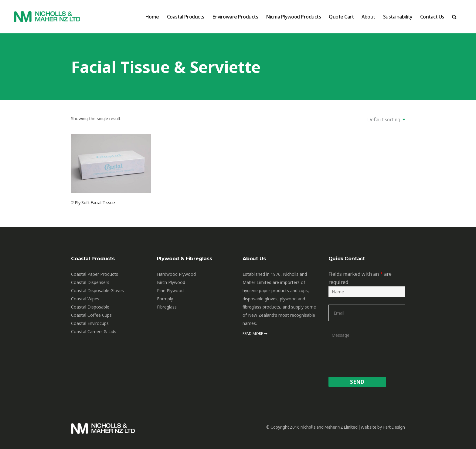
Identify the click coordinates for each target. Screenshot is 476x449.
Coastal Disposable (90, 307)
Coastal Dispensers (90, 282)
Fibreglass (167, 307)
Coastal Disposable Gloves (97, 290)
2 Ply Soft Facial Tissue (93, 202)
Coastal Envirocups (90, 323)
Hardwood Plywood (176, 274)
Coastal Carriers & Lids (94, 331)
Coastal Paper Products (95, 274)
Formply (165, 299)
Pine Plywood (170, 290)
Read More (255, 334)
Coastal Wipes (85, 299)
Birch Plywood (171, 282)
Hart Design (394, 427)
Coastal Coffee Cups (91, 315)
